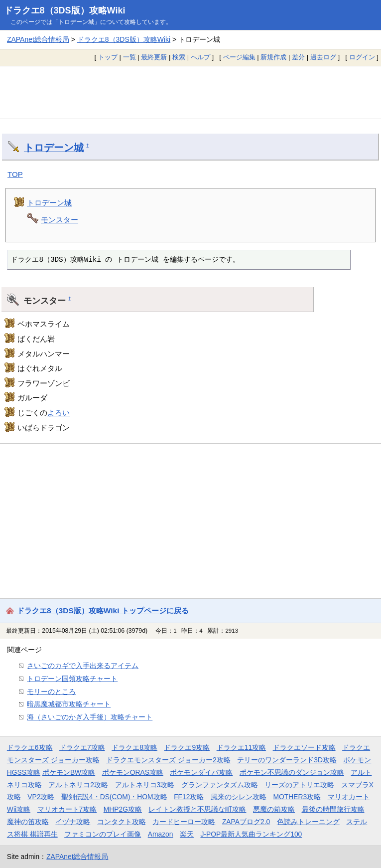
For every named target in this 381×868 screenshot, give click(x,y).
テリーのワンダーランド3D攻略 (287, 760)
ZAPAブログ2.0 (246, 822)
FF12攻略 (189, 797)
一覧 (129, 57)
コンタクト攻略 (122, 822)
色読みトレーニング (308, 822)
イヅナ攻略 (73, 822)
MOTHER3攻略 (297, 797)
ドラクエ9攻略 (187, 747)
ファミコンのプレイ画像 (103, 834)
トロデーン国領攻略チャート (72, 679)
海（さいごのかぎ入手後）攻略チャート (90, 717)
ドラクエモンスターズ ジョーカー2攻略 (168, 760)
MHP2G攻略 (123, 809)
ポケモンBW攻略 (69, 772)
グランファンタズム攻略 (220, 785)
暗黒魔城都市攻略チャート (69, 704)
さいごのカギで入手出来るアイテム (83, 666)
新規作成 (273, 57)
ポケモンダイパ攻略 (201, 772)
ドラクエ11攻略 (241, 747)
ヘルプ (200, 57)
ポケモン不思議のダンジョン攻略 (292, 772)
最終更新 (154, 57)
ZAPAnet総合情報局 (38, 39)
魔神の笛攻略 (28, 822)
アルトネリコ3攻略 (145, 785)
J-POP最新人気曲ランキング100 (251, 834)
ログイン (362, 57)
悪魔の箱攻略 (274, 809)
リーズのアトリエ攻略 (299, 785)
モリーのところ (51, 692)
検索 (179, 57)
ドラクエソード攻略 (304, 747)
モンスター (60, 220)
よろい (59, 413)
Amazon (161, 834)
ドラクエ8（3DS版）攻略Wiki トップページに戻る (103, 610)
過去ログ (323, 57)
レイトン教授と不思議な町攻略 (197, 809)
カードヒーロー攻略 (184, 822)
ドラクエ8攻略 (134, 747)
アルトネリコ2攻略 (78, 785)
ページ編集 (239, 57)
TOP (15, 174)
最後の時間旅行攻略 (333, 809)
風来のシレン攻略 (239, 797)
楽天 (187, 834)
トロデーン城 (54, 148)
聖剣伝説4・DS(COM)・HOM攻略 (114, 797)
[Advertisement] (190, 92)
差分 (298, 57)
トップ (108, 57)
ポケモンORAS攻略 (133, 772)
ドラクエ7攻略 (82, 747)
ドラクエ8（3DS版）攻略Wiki (65, 10)
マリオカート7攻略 (67, 809)
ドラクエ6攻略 (30, 747)
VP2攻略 (41, 797)
